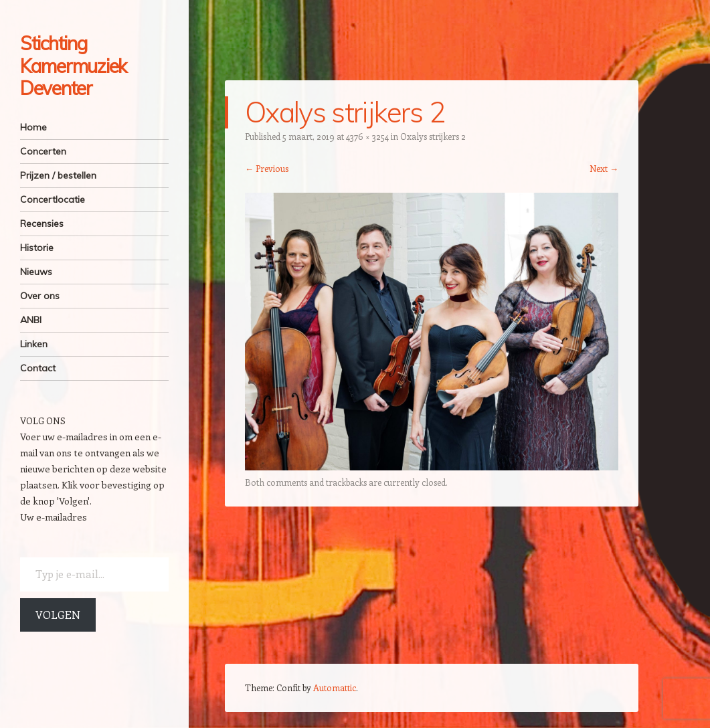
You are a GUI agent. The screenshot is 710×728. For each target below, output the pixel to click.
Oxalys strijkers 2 (433, 136)
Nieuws (36, 272)
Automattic (335, 688)
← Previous (267, 168)
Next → (604, 168)
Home (33, 127)
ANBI (31, 320)
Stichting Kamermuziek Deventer (73, 66)
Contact (38, 368)
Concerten (43, 151)
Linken (34, 344)
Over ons (40, 296)
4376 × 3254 (367, 136)
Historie (37, 248)
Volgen (58, 615)
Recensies (42, 223)
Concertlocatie (53, 199)
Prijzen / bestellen (58, 175)
